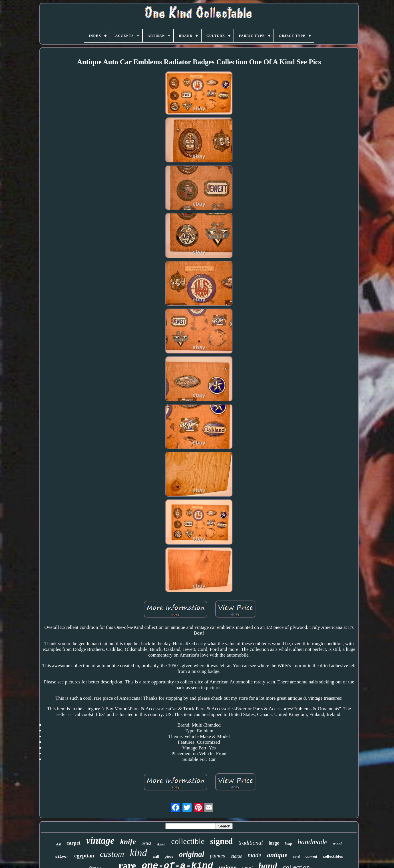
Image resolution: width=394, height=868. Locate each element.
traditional (251, 843)
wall (156, 857)
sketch (161, 844)
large (274, 843)
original (192, 854)
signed (221, 841)
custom (112, 854)
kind (138, 853)
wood (337, 844)
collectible (188, 841)
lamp (289, 844)
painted (218, 856)
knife (128, 842)
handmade (312, 842)
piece (169, 856)
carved (311, 856)
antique (277, 855)
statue (236, 856)
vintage (100, 841)
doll (59, 844)
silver (62, 857)
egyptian (84, 856)
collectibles (333, 856)
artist (146, 843)
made (254, 855)
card (296, 856)
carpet (74, 843)
